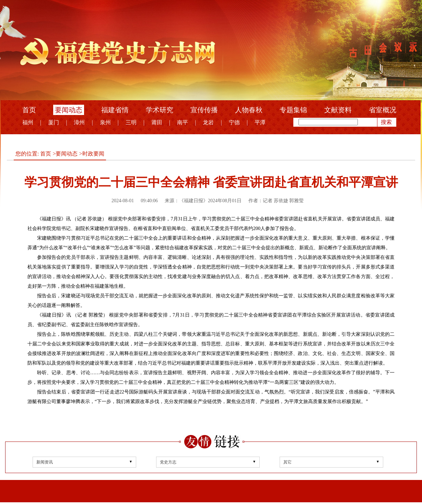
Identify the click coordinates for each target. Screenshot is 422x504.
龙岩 (208, 122)
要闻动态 (69, 110)
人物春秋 (249, 110)
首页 (29, 110)
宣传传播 (204, 110)
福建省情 (115, 110)
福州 (28, 122)
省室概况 (383, 110)
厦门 (54, 122)
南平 (183, 122)
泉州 (105, 122)
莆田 (157, 122)
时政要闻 (93, 154)
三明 (131, 122)
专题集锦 (293, 110)
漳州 (79, 122)
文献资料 (338, 110)
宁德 (234, 122)
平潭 (260, 122)
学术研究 (160, 110)
